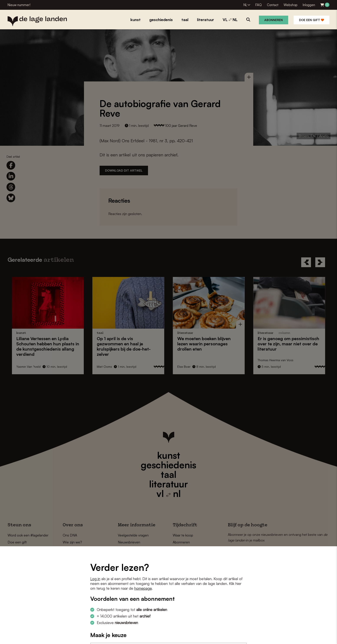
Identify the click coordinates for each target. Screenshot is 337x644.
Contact (273, 5)
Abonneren (274, 20)
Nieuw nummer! (19, 5)
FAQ (259, 5)
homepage (143, 588)
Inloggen (309, 5)
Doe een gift (312, 20)
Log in (95, 579)
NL (245, 5)
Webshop (291, 5)
